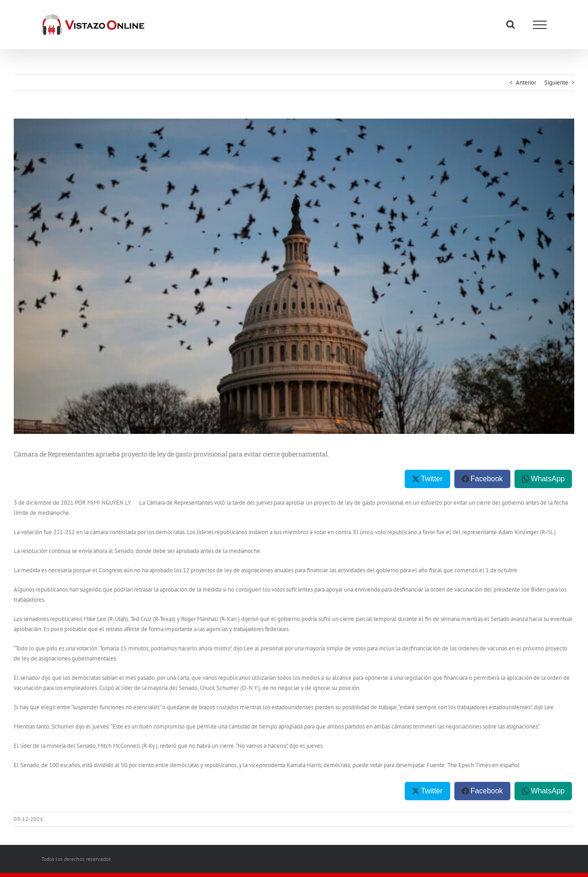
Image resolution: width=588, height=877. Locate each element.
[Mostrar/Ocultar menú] (540, 25)
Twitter (432, 479)
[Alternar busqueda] (511, 24)
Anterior (526, 83)
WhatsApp (548, 479)
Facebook (486, 479)
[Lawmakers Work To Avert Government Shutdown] (294, 276)
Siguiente (556, 83)
